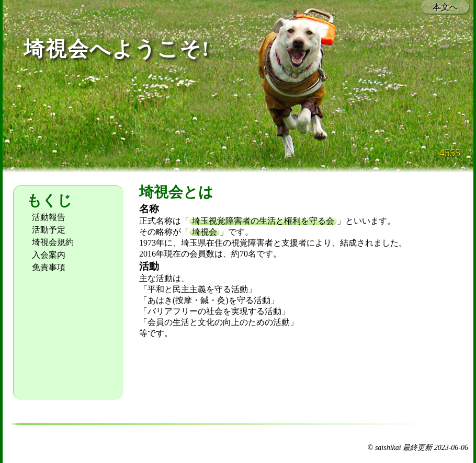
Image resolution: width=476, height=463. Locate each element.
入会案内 (49, 255)
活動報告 (49, 217)
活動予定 (49, 230)
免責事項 (49, 267)
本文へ (445, 7)
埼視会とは (176, 192)
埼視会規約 (53, 242)
